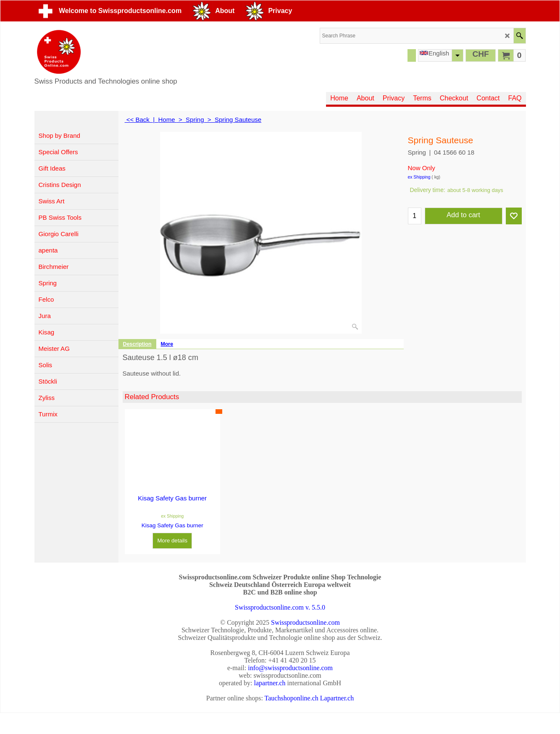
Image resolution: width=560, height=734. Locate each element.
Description (137, 344)
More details (172, 541)
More (167, 344)
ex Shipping (419, 177)
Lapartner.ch (337, 698)
